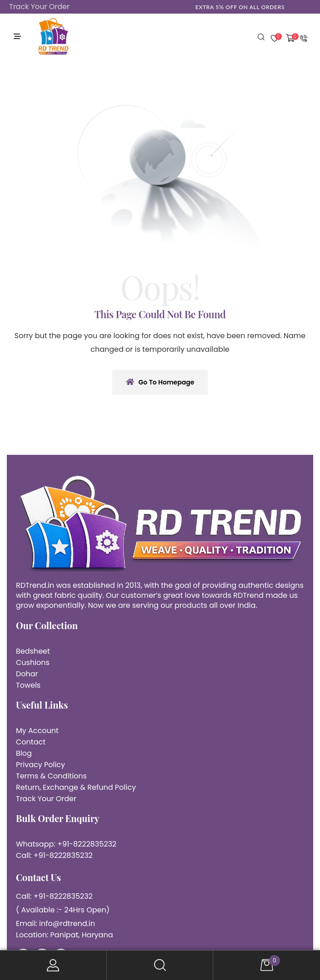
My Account (53, 965)
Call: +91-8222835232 (54, 855)
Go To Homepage (160, 382)
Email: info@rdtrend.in (55, 923)
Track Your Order (39, 7)
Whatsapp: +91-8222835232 (66, 844)
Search (160, 965)
